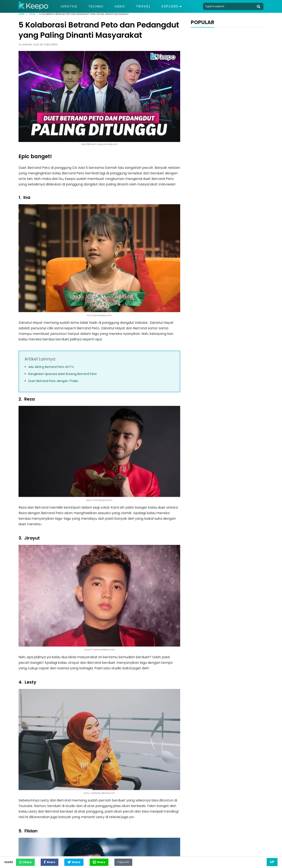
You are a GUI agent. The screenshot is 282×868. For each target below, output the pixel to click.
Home (22, 14)
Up (272, 862)
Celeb (32, 14)
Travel (148, 6)
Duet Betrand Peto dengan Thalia (53, 381)
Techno (99, 6)
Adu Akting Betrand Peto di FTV (51, 367)
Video (124, 6)
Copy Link (138, 861)
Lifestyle (70, 6)
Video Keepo (51, 45)
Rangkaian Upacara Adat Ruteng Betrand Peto (63, 374)
